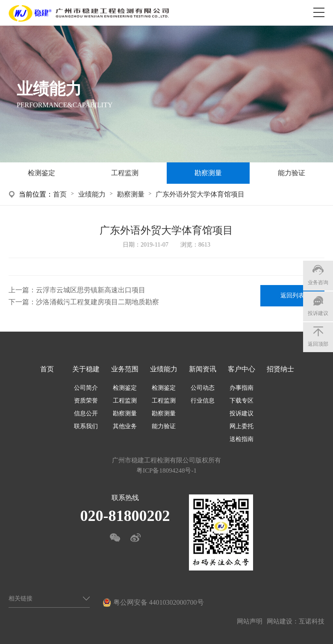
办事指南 (242, 388)
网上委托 (242, 426)
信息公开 (86, 413)
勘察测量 (208, 173)
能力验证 (292, 173)
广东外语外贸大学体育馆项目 (200, 194)
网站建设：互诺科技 (296, 621)
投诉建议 (242, 413)
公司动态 (203, 388)
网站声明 (250, 621)
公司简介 (86, 388)
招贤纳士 (280, 369)
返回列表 (292, 296)
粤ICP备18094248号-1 (166, 471)
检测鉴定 (41, 173)
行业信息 (203, 401)
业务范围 (125, 369)
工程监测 (125, 173)
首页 (60, 194)
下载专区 (242, 401)
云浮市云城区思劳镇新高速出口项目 (91, 290)
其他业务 (125, 426)
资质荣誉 (86, 401)
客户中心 (242, 369)
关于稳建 (86, 369)
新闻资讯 (203, 369)
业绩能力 (92, 194)
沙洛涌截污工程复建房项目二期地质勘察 (97, 302)
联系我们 (86, 426)
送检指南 (242, 439)
